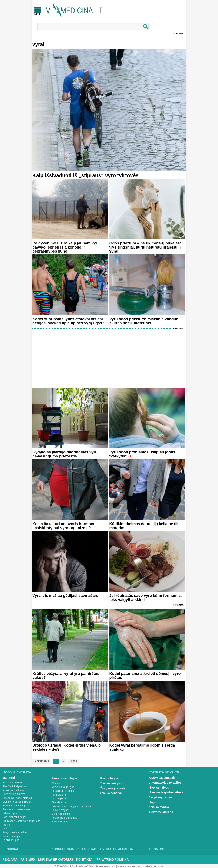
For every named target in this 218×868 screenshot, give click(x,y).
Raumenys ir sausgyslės (16, 809)
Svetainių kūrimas (153, 866)
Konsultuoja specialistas (74, 849)
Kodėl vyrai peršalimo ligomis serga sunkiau (142, 747)
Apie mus (28, 859)
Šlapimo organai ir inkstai (17, 802)
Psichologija (109, 778)
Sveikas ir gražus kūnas (166, 792)
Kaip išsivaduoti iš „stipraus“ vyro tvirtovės (85, 175)
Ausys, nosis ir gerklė (15, 832)
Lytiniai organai (11, 813)
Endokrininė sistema (14, 794)
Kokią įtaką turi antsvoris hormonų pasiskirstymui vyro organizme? (64, 526)
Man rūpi (9, 778)
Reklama (178, 34)
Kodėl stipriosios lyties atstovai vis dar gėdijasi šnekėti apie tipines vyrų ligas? (68, 321)
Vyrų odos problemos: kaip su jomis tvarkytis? (142, 454)
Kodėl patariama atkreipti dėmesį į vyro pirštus (145, 676)
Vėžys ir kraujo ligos (63, 787)
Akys (5, 829)
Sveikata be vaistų (165, 772)
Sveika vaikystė (112, 783)
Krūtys (6, 825)
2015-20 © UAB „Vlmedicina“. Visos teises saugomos (85, 866)
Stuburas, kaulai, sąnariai (17, 806)
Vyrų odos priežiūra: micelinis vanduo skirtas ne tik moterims (144, 321)
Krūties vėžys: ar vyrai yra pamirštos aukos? (66, 676)
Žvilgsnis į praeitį (113, 788)
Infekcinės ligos (60, 822)
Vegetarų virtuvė (161, 797)
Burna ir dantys (11, 836)
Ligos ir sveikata (17, 772)
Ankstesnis (42, 761)
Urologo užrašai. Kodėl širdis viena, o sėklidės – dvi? (67, 747)
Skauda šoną (59, 802)
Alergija (56, 783)
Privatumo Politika (113, 859)
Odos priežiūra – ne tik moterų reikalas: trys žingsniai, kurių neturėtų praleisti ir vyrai (145, 247)
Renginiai (10, 849)
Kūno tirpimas (59, 799)
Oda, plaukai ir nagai (14, 817)
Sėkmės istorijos (161, 812)
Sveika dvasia (159, 807)
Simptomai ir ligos (64, 778)
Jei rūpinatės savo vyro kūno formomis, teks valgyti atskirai (145, 598)
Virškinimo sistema (13, 790)
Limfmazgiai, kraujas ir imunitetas (21, 821)
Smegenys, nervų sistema (17, 798)
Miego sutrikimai (61, 814)
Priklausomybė (60, 810)
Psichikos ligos (11, 840)
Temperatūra (59, 795)
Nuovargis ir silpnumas (64, 818)
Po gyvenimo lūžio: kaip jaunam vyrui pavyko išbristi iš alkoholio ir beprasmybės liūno (67, 247)
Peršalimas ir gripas (63, 791)
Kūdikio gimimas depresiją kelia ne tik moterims (144, 526)
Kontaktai (85, 859)
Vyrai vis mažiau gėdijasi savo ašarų (65, 596)
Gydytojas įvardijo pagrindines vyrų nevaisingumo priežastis (65, 454)
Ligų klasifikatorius (56, 859)
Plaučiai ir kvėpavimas (15, 786)
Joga (153, 802)
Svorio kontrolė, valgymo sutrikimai (71, 806)
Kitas (74, 761)
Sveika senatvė (111, 793)
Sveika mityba (159, 788)
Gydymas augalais (163, 778)
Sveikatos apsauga (117, 849)
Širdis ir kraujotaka (13, 783)
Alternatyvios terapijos (166, 783)
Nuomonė (157, 849)
